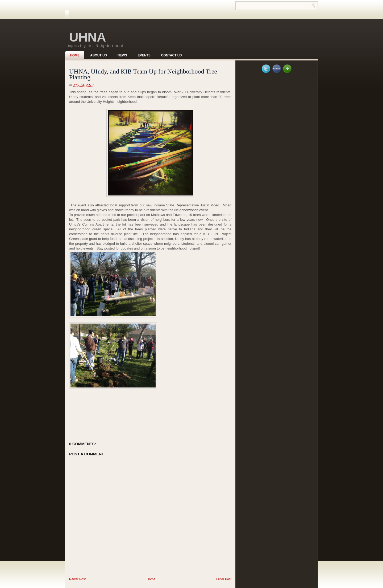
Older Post (224, 579)
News (122, 55)
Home (75, 55)
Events (144, 55)
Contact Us (172, 55)
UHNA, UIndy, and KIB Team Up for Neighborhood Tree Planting (143, 74)
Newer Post (77, 579)
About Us (99, 55)
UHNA (88, 37)
